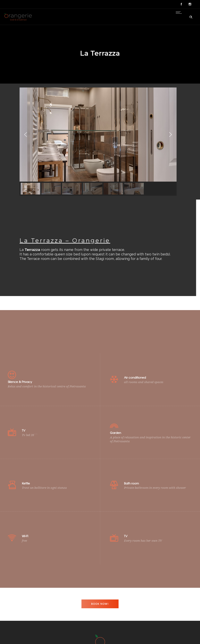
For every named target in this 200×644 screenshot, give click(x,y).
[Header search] (191, 16)
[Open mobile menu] (180, 12)
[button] (26, 143)
